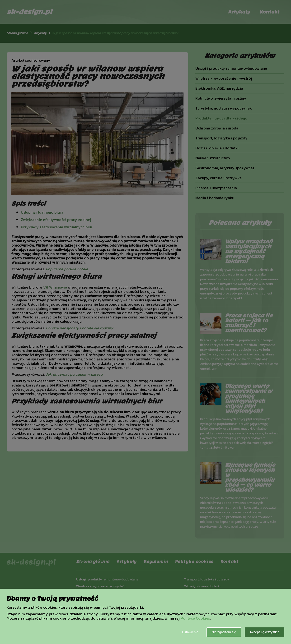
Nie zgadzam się (224, 632)
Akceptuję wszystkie (265, 632)
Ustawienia (190, 632)
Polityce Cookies (195, 618)
